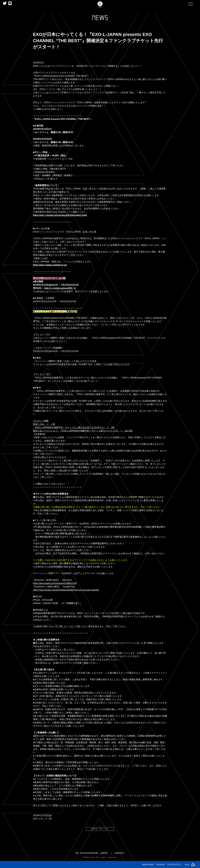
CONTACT (120, 853)
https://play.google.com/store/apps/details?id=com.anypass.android (66, 590)
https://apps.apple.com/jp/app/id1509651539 (55, 583)
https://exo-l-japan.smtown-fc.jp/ (50, 265)
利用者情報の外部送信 (173, 864)
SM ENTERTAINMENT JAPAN (92, 853)
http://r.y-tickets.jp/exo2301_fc (60, 288)
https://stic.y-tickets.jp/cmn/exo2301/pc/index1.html (60, 215)
